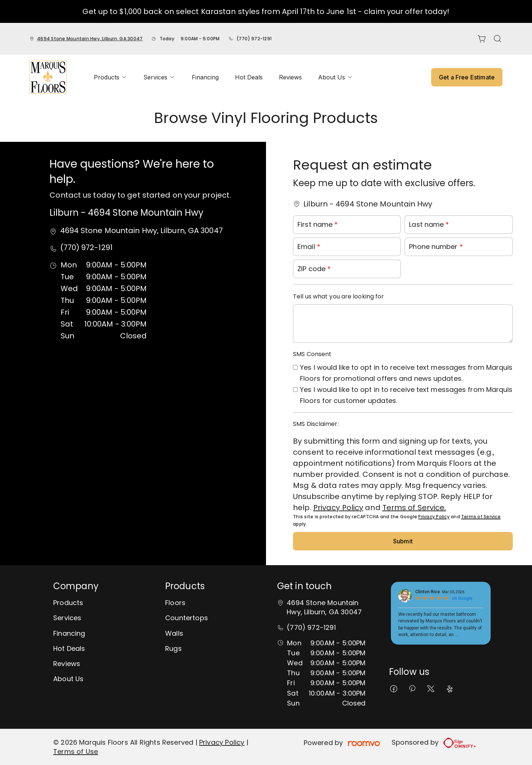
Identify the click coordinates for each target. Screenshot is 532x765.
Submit (403, 541)
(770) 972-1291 (254, 39)
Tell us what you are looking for (338, 296)
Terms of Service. (414, 508)
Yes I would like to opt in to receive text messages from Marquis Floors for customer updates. (406, 395)
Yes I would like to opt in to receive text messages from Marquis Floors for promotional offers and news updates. (406, 373)
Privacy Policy (338, 508)
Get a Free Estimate (467, 77)
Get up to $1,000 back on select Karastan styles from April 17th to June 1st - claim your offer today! (266, 11)
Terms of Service (481, 517)
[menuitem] (110, 77)
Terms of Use (76, 752)
